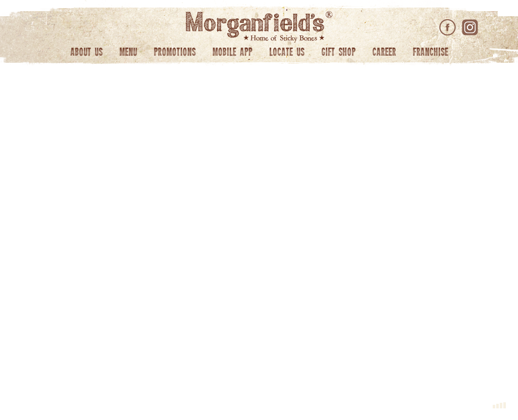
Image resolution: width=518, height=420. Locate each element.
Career (384, 53)
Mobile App (232, 53)
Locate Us (287, 53)
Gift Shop (338, 53)
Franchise (430, 53)
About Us (87, 53)
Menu (128, 53)
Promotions (175, 53)
